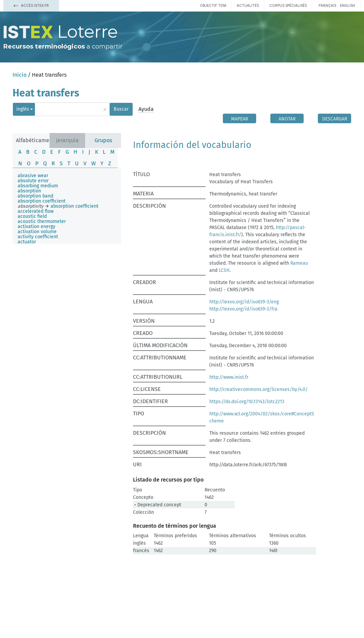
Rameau (299, 263)
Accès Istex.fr (31, 5)
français (327, 5)
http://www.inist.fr (229, 377)
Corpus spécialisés (288, 5)
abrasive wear (33, 176)
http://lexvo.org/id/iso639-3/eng (244, 302)
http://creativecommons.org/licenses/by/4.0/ (258, 389)
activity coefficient (38, 237)
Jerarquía (67, 140)
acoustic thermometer (42, 221)
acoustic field (32, 216)
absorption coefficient (42, 201)
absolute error (33, 181)
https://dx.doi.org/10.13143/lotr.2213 (247, 402)
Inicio (20, 75)
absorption (29, 191)
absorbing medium (38, 186)
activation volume (37, 232)
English (348, 5)
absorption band (35, 196)
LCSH (224, 270)
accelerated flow (36, 211)
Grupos (103, 140)
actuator (27, 242)
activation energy (36, 227)
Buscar (121, 109)
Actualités (248, 5)
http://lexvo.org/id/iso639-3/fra (243, 309)
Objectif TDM (213, 5)
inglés (23, 109)
